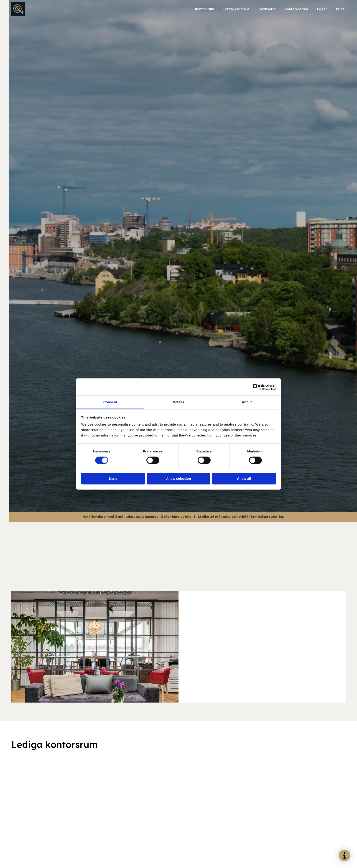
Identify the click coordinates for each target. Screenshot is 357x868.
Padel (341, 9)
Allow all (244, 478)
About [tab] (247, 402)
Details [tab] (178, 402)
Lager (322, 9)
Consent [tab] (110, 402)
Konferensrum (296, 9)
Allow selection (178, 478)
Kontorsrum (205, 9)
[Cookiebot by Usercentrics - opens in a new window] (256, 387)
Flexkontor (267, 9)
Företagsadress (236, 9)
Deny (113, 478)
